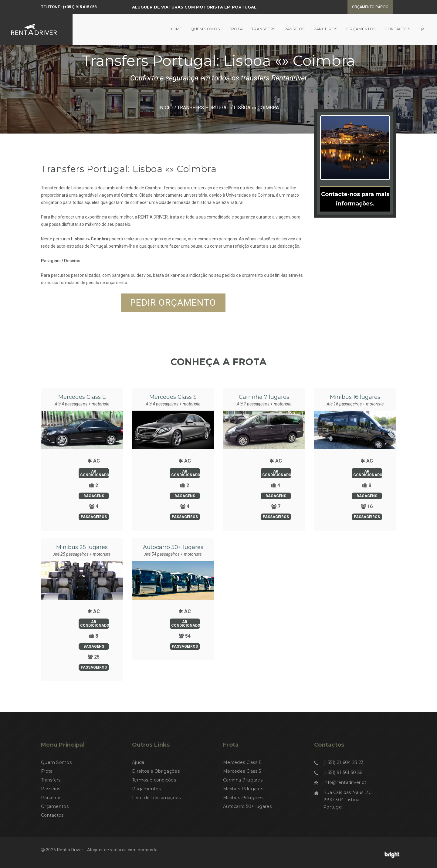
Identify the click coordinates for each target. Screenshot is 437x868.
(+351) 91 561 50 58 (343, 772)
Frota (236, 29)
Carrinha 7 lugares (264, 397)
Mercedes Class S (173, 397)
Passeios (295, 29)
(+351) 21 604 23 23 (343, 762)
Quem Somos (56, 762)
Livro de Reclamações (156, 798)
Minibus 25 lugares (82, 547)
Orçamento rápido (370, 7)
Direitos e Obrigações (156, 771)
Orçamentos (361, 29)
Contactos (398, 29)
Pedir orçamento (173, 302)
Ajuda (138, 762)
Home (176, 29)
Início (166, 108)
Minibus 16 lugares (355, 397)
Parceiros (326, 29)
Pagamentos (146, 789)
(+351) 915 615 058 (80, 7)
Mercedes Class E (82, 397)
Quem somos (205, 29)
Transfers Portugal (203, 108)
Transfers (264, 29)
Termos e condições (154, 780)
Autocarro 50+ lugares (173, 547)
